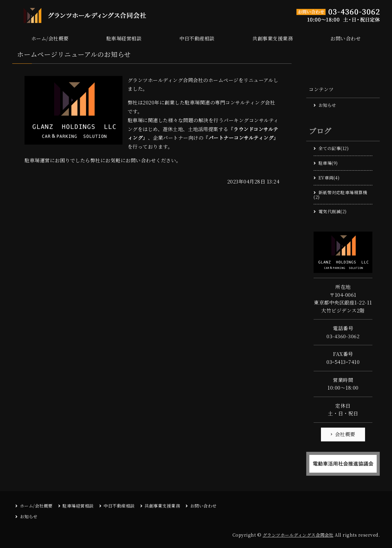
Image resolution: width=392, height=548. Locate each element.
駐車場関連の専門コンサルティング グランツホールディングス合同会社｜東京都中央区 (80, 15)
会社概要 (345, 434)
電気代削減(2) (333, 211)
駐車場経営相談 (124, 38)
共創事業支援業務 (273, 38)
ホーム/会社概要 (50, 38)
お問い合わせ (346, 38)
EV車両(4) (329, 178)
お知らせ (327, 105)
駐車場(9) (328, 163)
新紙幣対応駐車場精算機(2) (340, 195)
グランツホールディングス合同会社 (298, 535)
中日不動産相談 (197, 38)
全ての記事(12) (334, 148)
